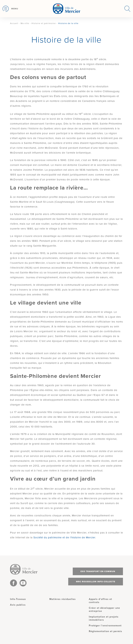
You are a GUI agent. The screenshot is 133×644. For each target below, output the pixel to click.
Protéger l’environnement (105, 626)
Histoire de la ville (68, 23)
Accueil (14, 23)
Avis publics (18, 605)
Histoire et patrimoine (44, 23)
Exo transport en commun (98, 571)
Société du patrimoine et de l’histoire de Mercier (64, 537)
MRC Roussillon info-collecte (96, 582)
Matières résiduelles (63, 599)
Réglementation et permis (105, 631)
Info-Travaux (18, 599)
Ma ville (25, 23)
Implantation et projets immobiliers (104, 618)
